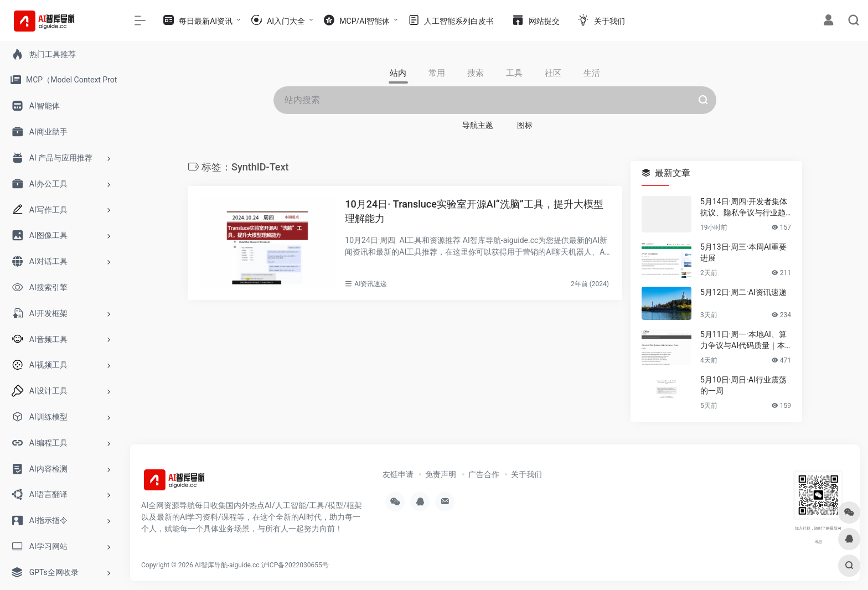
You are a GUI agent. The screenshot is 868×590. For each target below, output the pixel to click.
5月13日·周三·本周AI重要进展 (743, 252)
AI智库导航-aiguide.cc (227, 565)
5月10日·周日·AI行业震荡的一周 (743, 385)
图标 (525, 125)
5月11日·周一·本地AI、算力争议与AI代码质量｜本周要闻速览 (743, 340)
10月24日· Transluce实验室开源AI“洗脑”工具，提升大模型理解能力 (474, 211)
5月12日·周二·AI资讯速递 (743, 292)
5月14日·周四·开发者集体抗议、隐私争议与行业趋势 (744, 208)
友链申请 (398, 474)
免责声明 (441, 474)
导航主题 (478, 125)
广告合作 (484, 474)
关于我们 (526, 474)
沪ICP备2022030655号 (295, 565)
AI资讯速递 (371, 284)
